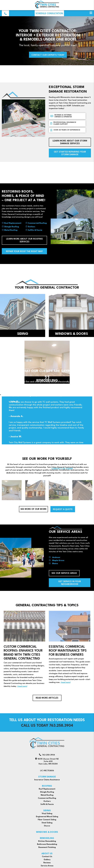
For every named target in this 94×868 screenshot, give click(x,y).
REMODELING (47, 838)
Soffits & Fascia (35, 230)
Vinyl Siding (47, 814)
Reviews (47, 863)
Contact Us (47, 857)
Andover (56, 557)
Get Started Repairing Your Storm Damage (70, 153)
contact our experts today (48, 55)
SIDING (47, 811)
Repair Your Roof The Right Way (24, 252)
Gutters (32, 227)
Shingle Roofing (12, 227)
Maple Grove (58, 561)
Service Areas (47, 866)
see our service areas (64, 573)
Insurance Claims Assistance (47, 780)
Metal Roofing (11, 230)
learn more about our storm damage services (70, 142)
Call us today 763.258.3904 (47, 726)
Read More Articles (47, 698)
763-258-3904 (47, 755)
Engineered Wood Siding (47, 817)
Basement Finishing (47, 847)
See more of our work (33, 509)
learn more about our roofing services (24, 240)
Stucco (47, 826)
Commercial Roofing (37, 223)
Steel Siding (47, 823)
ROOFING (47, 786)
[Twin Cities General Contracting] (47, 8)
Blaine (55, 564)
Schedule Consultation (49, 14)
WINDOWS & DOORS (47, 832)
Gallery (47, 860)
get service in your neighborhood (70, 583)
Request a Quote (63, 509)
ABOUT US (47, 854)
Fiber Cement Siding (47, 820)
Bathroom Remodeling (47, 844)
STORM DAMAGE (47, 777)
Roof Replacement (13, 223)
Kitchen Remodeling (47, 841)
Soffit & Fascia (47, 804)
